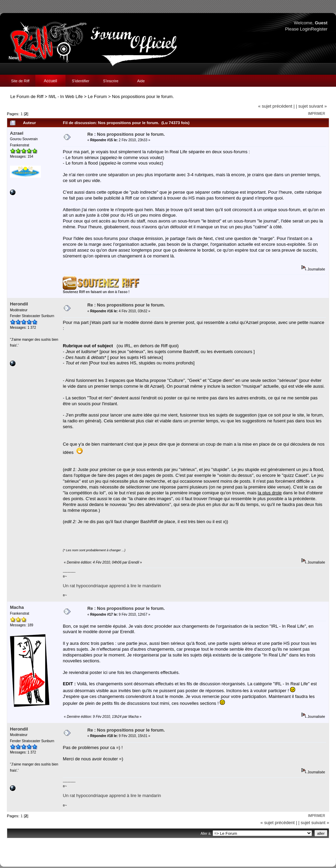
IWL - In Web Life (65, 97)
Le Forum (97, 97)
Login (305, 29)
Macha (17, 607)
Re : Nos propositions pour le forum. (126, 134)
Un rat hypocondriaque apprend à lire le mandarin (112, 586)
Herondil (19, 304)
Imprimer (316, 114)
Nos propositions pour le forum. (143, 97)
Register (319, 29)
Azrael (17, 133)
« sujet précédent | (277, 106)
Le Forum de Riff (27, 97)
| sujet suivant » (311, 106)
